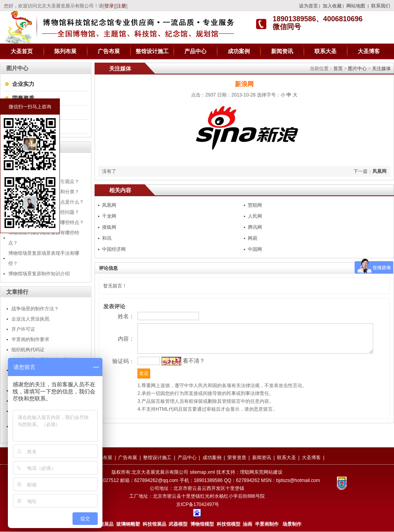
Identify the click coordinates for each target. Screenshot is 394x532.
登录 (109, 6)
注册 (121, 6)
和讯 (107, 238)
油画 (247, 525)
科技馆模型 (229, 525)
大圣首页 (22, 51)
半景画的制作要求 (30, 339)
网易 (253, 238)
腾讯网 (255, 227)
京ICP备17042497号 (198, 505)
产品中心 (195, 51)
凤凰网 (379, 171)
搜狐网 (109, 227)
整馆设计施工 (152, 51)
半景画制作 (267, 525)
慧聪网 (255, 205)
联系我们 (381, 6)
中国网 (255, 249)
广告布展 (109, 51)
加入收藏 (332, 6)
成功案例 (239, 51)
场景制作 (291, 525)
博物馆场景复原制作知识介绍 (39, 274)
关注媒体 (381, 69)
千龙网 (109, 216)
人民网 (255, 216)
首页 (338, 69)
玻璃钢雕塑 (128, 525)
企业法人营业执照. (31, 319)
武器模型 (179, 525)
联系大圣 (325, 51)
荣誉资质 (23, 98)
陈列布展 (65, 51)
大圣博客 (369, 51)
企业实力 (23, 84)
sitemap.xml (203, 473)
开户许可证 (23, 329)
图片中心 (357, 69)
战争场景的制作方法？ (35, 309)
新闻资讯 (282, 51)
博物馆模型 (202, 525)
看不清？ (180, 378)
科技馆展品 (154, 525)
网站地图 (356, 6)
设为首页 (309, 6)
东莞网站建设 (268, 473)
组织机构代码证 (28, 350)
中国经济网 (114, 249)
